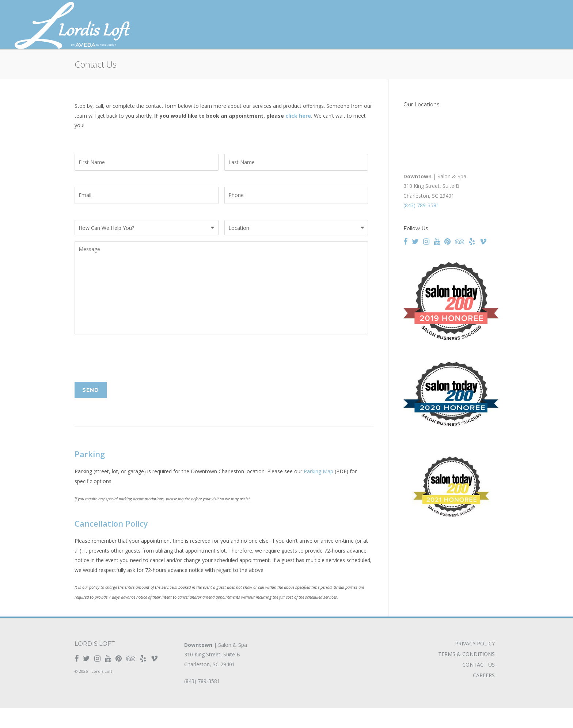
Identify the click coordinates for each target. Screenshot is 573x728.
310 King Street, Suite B (212, 674)
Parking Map (318, 491)
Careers (484, 695)
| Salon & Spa (216, 665)
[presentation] (130, 378)
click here (298, 116)
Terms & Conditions (466, 674)
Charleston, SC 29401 (210, 684)
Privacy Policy (475, 663)
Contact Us (479, 685)
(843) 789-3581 (421, 205)
